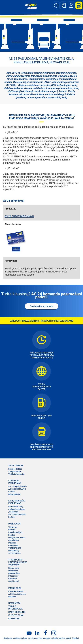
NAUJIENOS (14, 603)
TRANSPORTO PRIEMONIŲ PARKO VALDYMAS (18, 562)
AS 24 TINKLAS (16, 466)
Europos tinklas (15, 469)
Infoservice (13, 576)
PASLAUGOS (14, 524)
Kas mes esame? (16, 591)
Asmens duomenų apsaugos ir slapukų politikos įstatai (50, 638)
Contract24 (13, 545)
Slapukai (75, 638)
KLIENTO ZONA (16, 615)
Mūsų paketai (14, 494)
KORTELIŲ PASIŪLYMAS (15, 482)
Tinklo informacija (16, 474)
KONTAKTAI (14, 618)
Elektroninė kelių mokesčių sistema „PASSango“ (16, 509)
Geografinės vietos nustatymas (17, 539)
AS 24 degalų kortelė (17, 486)
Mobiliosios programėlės (14, 572)
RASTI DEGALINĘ (17, 612)
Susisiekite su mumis (42, 306)
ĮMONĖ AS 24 (15, 588)
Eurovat (12, 530)
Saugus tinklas (15, 472)
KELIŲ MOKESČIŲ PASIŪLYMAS (17, 502)
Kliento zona (14, 568)
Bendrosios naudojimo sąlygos (15, 638)
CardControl (14, 581)
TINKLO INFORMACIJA (15, 608)
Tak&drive (13, 527)
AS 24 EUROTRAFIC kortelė (19, 216)
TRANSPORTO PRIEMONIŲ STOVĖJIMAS (15, 551)
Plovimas (12, 543)
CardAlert (13, 579)
